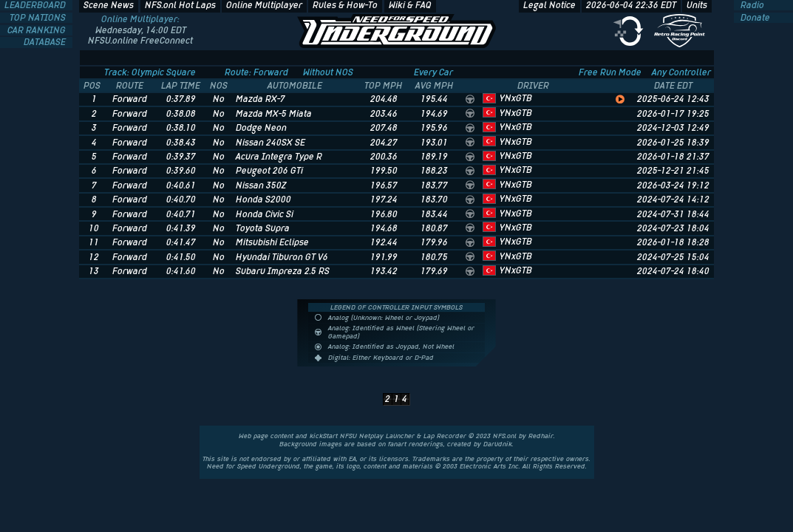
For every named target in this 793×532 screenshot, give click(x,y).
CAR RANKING (38, 30)
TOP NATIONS (39, 18)
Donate (754, 18)
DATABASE (46, 42)
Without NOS (328, 72)
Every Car (433, 72)
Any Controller (681, 72)
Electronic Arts (483, 466)
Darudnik (498, 444)
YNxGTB (516, 98)
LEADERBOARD (36, 5)
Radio (751, 5)
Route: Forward (256, 72)
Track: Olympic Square (150, 72)
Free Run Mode (610, 72)
